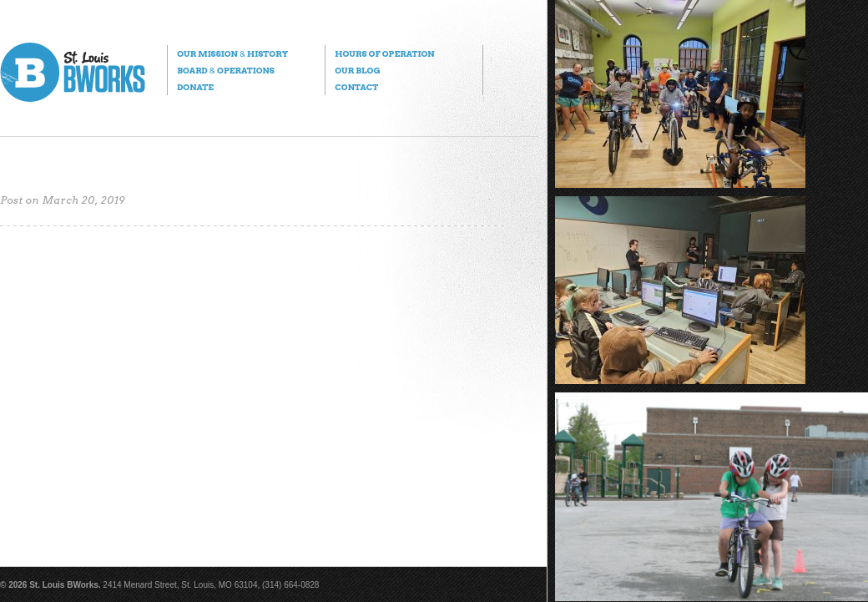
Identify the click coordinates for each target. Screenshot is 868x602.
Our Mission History (232, 53)
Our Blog (357, 70)
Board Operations (226, 70)
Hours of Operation (384, 53)
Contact (356, 87)
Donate (195, 87)
